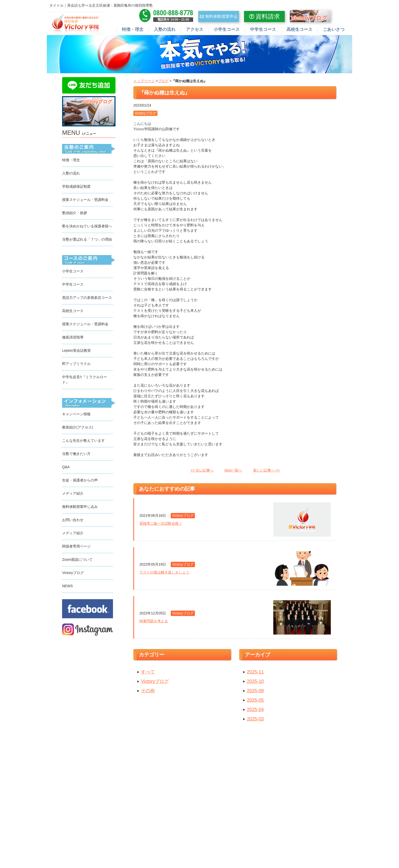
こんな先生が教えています (83, 442)
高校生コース (300, 29)
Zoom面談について (77, 561)
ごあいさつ (334, 29)
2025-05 (255, 701)
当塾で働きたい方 (76, 455)
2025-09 (255, 692)
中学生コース (263, 29)
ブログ (163, 82)
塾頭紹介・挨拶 (75, 214)
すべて (148, 673)
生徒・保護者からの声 (80, 481)
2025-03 (255, 720)
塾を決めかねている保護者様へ (87, 227)
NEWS (67, 587)
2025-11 (255, 673)
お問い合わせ (73, 521)
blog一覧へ (233, 472)
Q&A (66, 468)
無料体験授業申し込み (80, 508)
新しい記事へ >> (266, 472)
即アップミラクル (76, 365)
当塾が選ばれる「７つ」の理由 (87, 241)
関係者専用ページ (76, 548)
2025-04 (255, 711)
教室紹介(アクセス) (77, 429)
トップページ (144, 82)
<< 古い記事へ (202, 472)
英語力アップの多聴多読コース (87, 299)
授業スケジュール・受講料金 (85, 201)
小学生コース (227, 29)
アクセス (195, 29)
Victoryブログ (155, 683)
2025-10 (255, 683)
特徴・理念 (133, 29)
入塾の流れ (165, 29)
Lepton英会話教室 (76, 352)
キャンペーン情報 (76, 415)
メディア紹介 (73, 495)
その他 (148, 692)
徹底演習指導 (73, 339)
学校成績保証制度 (76, 188)
